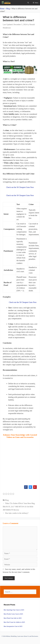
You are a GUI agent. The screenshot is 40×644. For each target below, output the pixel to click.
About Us (26, 636)
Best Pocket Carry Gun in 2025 (13, 614)
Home (2, 9)
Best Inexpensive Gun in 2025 (13, 626)
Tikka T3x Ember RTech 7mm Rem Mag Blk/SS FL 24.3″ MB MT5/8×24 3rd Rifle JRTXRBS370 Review (19, 507)
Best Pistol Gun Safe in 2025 (13, 618)
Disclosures (35, 636)
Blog (8, 9)
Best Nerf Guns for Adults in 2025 (14, 622)
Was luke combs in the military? (17, 513)
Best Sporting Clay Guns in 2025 (14, 610)
